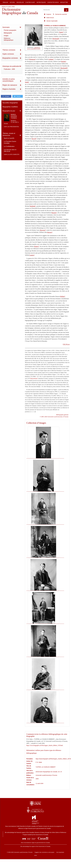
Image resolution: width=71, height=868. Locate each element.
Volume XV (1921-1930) (8, 7)
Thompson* (32, 59)
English (5, 2)
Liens (35, 855)
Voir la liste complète (12, 154)
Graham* (51, 59)
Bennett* (54, 213)
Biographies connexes (10, 58)
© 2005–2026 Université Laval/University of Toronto (54, 417)
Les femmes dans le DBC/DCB (10, 150)
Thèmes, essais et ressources (9, 134)
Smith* (27, 82)
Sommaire (6, 27)
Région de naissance (10, 85)
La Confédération (9, 146)
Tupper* (61, 32)
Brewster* (43, 230)
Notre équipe (41, 2)
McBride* (33, 206)
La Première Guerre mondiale (10, 142)
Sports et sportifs (9, 138)
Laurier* (32, 255)
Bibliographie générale (62, 415)
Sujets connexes (8, 54)
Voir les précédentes (11, 127)
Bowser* (50, 232)
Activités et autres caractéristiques (9, 80)
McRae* (63, 296)
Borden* (64, 61)
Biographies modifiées (10, 107)
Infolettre (64, 2)
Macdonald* (64, 68)
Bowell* (34, 139)
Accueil (12, 2)
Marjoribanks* (34, 378)
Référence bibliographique (9, 39)
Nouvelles (20, 2)
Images (6, 36)
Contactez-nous (53, 2)
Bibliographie (8, 33)
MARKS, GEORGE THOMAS (14, 116)
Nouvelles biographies (10, 103)
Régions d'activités (9, 89)
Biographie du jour (9, 111)
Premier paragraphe (10, 30)
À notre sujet (30, 2)
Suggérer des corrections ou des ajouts (44, 852)
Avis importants (60, 852)
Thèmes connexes (9, 50)
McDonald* (56, 39)
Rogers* (37, 246)
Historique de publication (11, 66)
